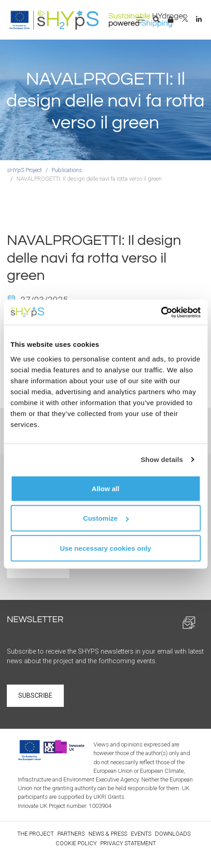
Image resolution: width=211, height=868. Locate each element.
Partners (71, 834)
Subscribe (35, 696)
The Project (36, 834)
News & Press (108, 834)
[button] (156, 20)
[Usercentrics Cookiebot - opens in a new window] (161, 312)
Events (141, 834)
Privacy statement (128, 843)
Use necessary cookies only (105, 548)
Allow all (105, 488)
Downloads (173, 834)
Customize (106, 518)
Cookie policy (76, 843)
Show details (162, 459)
